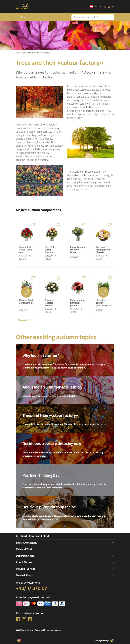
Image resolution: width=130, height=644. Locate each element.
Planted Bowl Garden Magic (26, 302)
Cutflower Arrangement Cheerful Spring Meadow (103, 252)
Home (19, 53)
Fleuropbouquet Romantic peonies (79, 303)
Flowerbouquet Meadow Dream (78, 250)
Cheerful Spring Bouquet (49, 250)
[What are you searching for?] (93, 17)
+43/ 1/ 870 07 (31, 588)
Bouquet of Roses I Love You (25, 250)
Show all (22, 320)
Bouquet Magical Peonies (49, 303)
